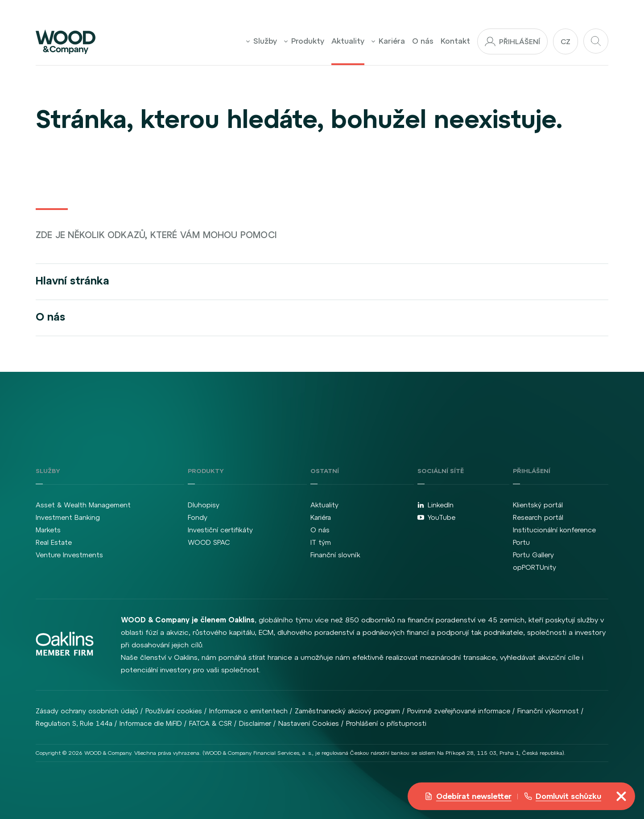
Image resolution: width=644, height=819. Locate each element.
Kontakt (455, 41)
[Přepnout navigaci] (621, 796)
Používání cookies (174, 711)
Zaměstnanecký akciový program (347, 711)
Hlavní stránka (72, 280)
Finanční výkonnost (548, 711)
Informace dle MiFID (151, 723)
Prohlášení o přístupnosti (386, 723)
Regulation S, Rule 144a (74, 723)
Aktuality (348, 41)
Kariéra (388, 41)
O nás (423, 41)
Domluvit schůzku (563, 796)
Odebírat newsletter (468, 796)
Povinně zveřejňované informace (459, 711)
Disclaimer (255, 723)
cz (566, 41)
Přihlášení (512, 41)
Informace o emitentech (248, 711)
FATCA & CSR (211, 723)
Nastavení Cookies (309, 723)
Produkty (304, 41)
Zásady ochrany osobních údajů (87, 711)
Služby (262, 41)
